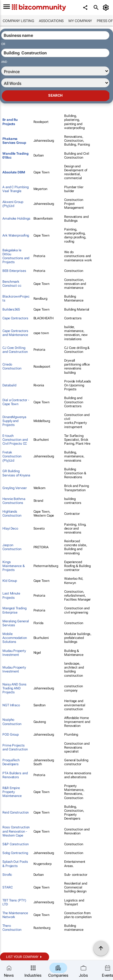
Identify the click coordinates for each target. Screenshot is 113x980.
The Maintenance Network (15, 915)
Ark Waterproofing (16, 235)
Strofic (7, 875)
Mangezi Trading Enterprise (14, 610)
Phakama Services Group (14, 141)
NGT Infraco (11, 705)
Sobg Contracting (15, 853)
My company (80, 21)
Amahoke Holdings (16, 219)
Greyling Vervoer (14, 488)
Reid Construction (16, 812)
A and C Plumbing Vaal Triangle (15, 189)
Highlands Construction (12, 514)
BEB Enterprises (14, 271)
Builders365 (11, 309)
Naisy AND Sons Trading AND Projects (14, 688)
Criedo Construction (12, 366)
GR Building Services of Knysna (16, 473)
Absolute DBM (14, 172)
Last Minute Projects (11, 595)
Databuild (9, 385)
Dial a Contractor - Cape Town (16, 402)
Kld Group (10, 581)
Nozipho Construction (12, 722)
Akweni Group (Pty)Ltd (13, 204)
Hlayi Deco (10, 529)
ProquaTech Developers (11, 762)
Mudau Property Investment (14, 653)
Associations (51, 21)
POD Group (11, 735)
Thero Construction (12, 928)
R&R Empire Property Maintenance (12, 792)
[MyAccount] (107, 8)
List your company (22, 957)
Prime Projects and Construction (15, 747)
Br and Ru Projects (10, 122)
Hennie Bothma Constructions (14, 501)
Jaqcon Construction (12, 547)
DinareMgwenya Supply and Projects (14, 421)
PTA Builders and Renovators (15, 775)
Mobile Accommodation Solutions (15, 638)
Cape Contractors (15, 318)
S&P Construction (15, 844)
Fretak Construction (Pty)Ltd (12, 456)
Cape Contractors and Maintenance (15, 333)
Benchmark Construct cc (12, 284)
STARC (8, 887)
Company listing (18, 21)
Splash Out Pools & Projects (15, 864)
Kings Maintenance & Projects (14, 566)
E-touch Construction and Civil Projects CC (15, 440)
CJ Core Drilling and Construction (15, 350)
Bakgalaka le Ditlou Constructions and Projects (16, 256)
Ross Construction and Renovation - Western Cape (16, 831)
